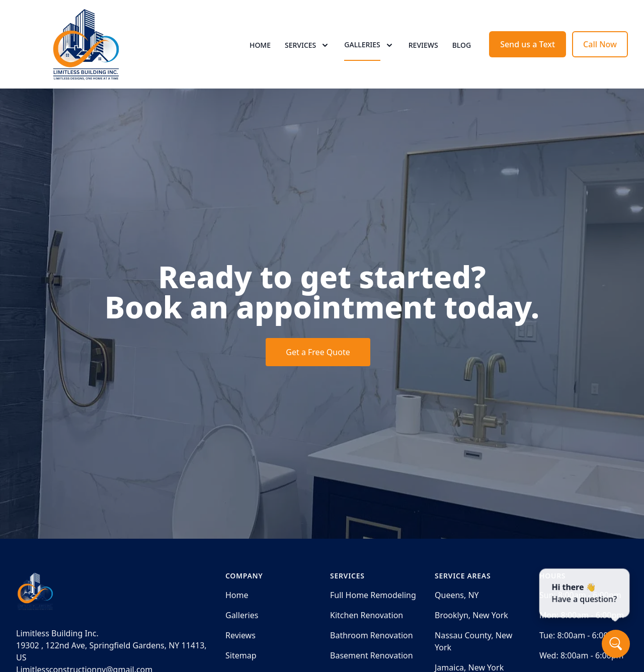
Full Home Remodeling (373, 595)
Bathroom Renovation (372, 635)
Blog (462, 45)
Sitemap (241, 655)
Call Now (600, 44)
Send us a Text (528, 44)
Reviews (423, 45)
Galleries (242, 615)
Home (260, 45)
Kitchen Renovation (367, 615)
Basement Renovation (372, 655)
